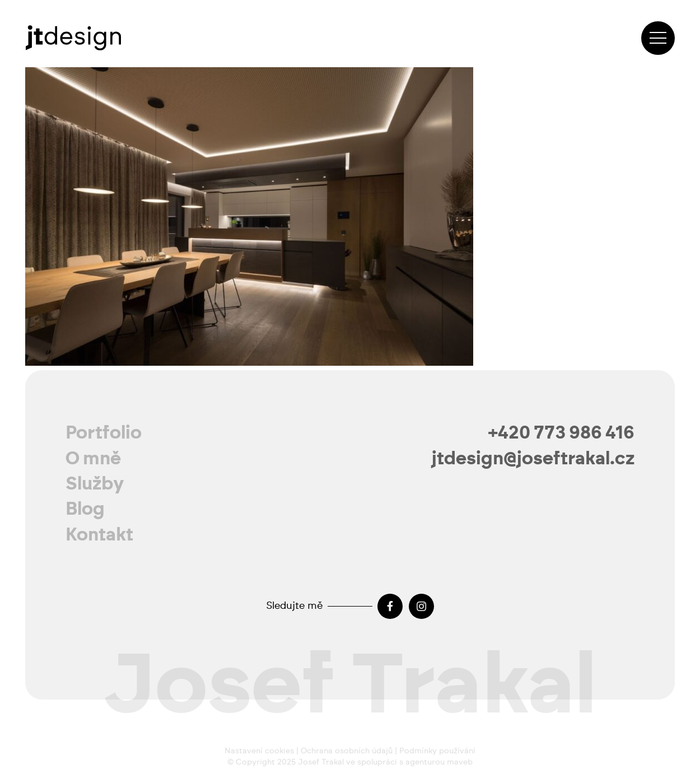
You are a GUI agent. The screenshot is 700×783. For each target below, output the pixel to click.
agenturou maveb (439, 762)
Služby (95, 484)
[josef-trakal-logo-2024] (73, 38)
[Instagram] (421, 606)
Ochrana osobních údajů (347, 751)
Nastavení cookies (259, 751)
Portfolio (104, 433)
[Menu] (658, 38)
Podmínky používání (437, 751)
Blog (85, 509)
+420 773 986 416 (561, 433)
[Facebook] (390, 606)
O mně (93, 459)
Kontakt (99, 535)
